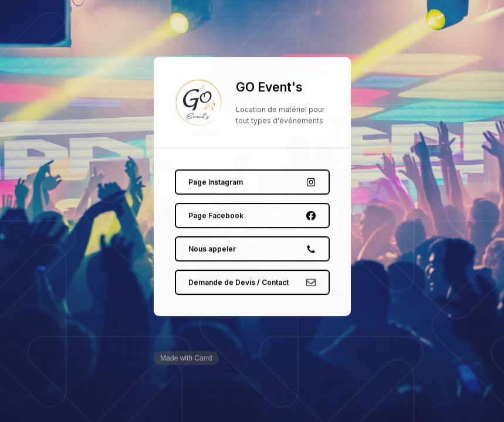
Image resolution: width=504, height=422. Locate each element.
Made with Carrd (186, 359)
